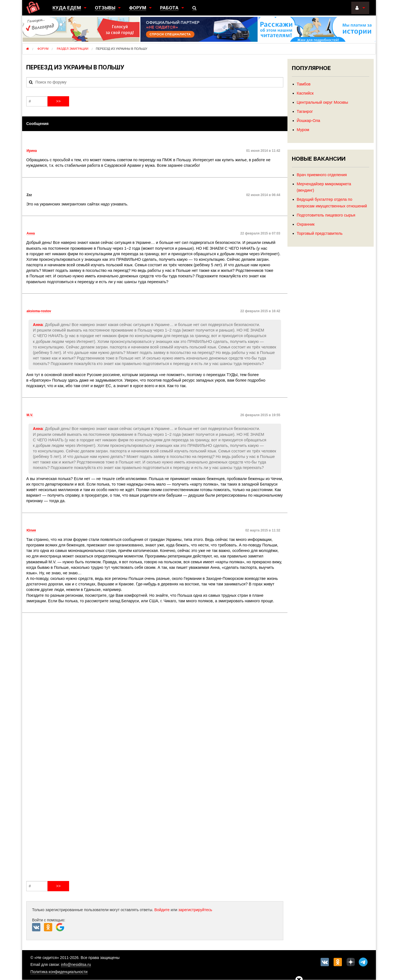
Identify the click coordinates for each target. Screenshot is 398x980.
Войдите (162, 910)
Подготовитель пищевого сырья (326, 215)
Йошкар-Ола (309, 121)
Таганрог (305, 111)
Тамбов (304, 84)
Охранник (306, 224)
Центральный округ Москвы (323, 102)
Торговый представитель (320, 233)
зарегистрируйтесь (195, 910)
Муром (303, 130)
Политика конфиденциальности (59, 972)
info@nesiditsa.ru (76, 965)
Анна (38, 325)
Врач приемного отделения (322, 175)
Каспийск (305, 93)
